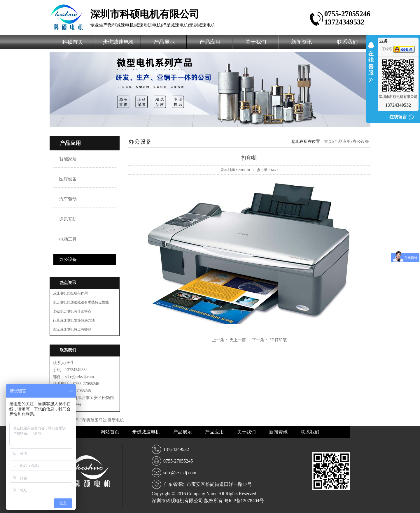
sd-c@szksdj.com (180, 473)
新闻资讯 (302, 42)
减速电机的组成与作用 (70, 293)
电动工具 (68, 239)
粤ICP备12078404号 (244, 501)
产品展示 (164, 42)
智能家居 (68, 159)
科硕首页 (73, 42)
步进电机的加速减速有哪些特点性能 (81, 302)
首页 (328, 142)
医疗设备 (68, 179)
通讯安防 (68, 219)
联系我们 (347, 42)
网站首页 (111, 432)
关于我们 (256, 42)
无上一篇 (238, 340)
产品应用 (210, 42)
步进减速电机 (118, 42)
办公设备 (68, 259)
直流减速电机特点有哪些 (72, 329)
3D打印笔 (278, 340)
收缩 (371, 66)
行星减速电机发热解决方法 (74, 320)
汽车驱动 (68, 199)
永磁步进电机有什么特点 (72, 311)
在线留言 (398, 117)
